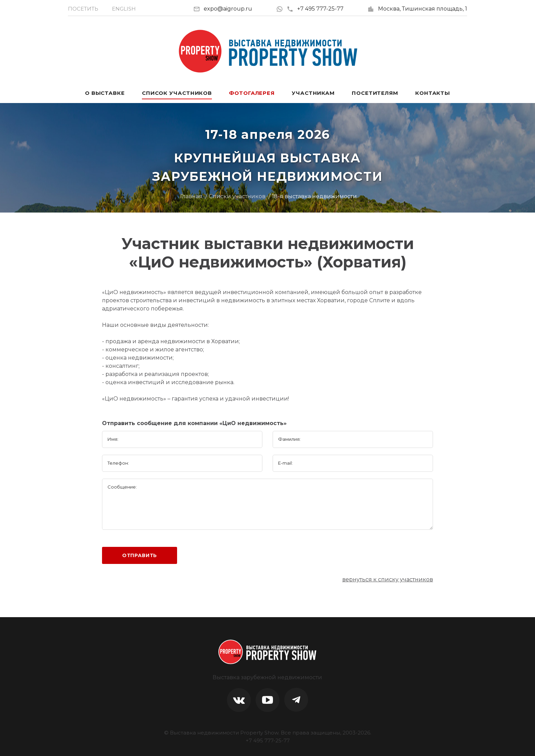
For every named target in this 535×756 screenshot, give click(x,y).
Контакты (433, 93)
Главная (191, 196)
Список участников (177, 93)
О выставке (105, 93)
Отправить (140, 555)
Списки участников (237, 196)
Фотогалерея (252, 93)
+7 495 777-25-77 (315, 9)
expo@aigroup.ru (228, 9)
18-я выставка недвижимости (314, 196)
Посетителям (375, 93)
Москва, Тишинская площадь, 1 (423, 9)
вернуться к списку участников (388, 579)
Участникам (313, 93)
